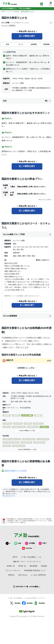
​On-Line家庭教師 (27, 316)
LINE (18, 543)
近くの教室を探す (27, 36)
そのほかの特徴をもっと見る (27, 431)
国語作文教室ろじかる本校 (16, 471)
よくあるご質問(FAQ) (38, 575)
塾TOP (3, 12)
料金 (8, 44)
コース (21, 44)
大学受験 (30, 543)
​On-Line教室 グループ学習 (27, 234)
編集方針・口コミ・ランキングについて (27, 562)
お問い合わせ (23, 575)
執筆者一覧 (11, 566)
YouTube (27, 548)
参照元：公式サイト (43, 260)
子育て (43, 543)
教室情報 (46, 44)
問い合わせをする (9, 496)
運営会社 (11, 575)
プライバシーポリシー (13, 570)
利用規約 (44, 566)
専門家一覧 (22, 566)
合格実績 (34, 44)
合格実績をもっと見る (26, 368)
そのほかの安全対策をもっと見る (27, 449)
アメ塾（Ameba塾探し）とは (31, 557)
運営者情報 (33, 566)
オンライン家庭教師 (13, 12)
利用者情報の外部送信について (35, 570)
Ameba (15, 603)
